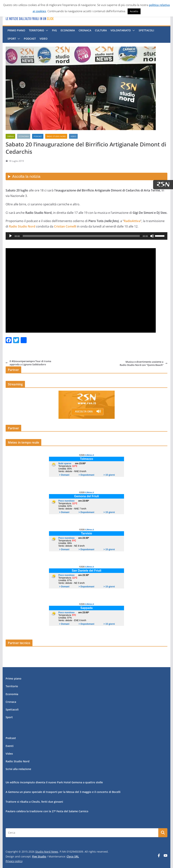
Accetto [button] (134, 11)
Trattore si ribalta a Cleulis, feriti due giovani (34, 802)
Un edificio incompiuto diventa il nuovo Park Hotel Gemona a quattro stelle (54, 782)
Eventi (10, 746)
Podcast (30, 39)
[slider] (81, 236)
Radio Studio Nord (56, 136)
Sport (12, 39)
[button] (46, 30)
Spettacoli (146, 30)
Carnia (10, 136)
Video (44, 39)
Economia (68, 30)
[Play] (11, 236)
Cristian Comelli (65, 226)
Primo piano (16, 30)
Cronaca (85, 30)
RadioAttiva (132, 221)
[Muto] (152, 236)
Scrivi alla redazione (18, 769)
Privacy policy (14, 861)
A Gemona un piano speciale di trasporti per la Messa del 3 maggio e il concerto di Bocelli (63, 792)
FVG (54, 30)
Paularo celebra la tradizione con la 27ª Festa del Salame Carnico (47, 811)
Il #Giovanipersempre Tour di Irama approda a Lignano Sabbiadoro (28, 363)
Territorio (36, 30)
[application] (86, 236)
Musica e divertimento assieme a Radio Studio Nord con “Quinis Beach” (144, 363)
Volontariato (121, 30)
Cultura (101, 30)
